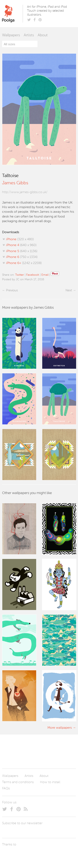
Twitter (20, 275)
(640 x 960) (21, 245)
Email (45, 275)
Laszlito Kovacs (9, 854)
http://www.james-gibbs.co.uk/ (25, 192)
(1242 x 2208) (24, 263)
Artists (29, 35)
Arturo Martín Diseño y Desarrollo (24, 854)
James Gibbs (15, 183)
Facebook (33, 275)
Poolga (13, 14)
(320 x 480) (20, 239)
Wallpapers (11, 35)
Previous (12, 290)
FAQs (6, 789)
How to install (50, 782)
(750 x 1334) (22, 257)
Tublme (41, 854)
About (43, 35)
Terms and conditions (18, 782)
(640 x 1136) (22, 251)
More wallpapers (60, 728)
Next (69, 290)
